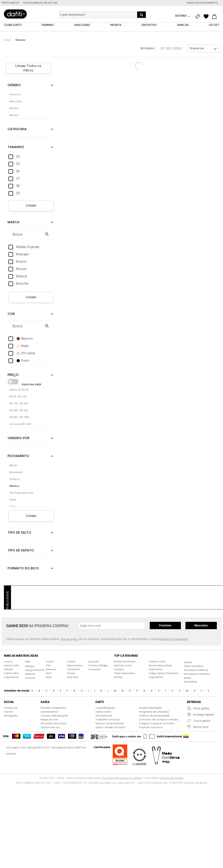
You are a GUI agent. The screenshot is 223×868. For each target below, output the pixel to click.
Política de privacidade (154, 716)
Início (7, 40)
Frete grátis (201, 708)
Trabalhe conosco (108, 719)
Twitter (8, 712)
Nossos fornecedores (110, 723)
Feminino (165, 626)
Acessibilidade (105, 708)
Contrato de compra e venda (158, 719)
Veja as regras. (69, 639)
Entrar (181, 16)
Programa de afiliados (154, 712)
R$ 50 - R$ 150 (18, 397)
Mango (30, 666)
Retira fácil (201, 727)
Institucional (104, 716)
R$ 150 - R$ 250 (18, 404)
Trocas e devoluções (54, 716)
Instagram (11, 716)
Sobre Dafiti (103, 712)
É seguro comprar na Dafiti (157, 723)
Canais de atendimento (202, 3)
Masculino (201, 626)
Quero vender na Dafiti (110, 727)
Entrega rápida (204, 715)
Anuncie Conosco (151, 727)
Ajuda (188, 662)
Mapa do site (49, 719)
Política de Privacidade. (174, 639)
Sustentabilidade (150, 708)
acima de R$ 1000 (20, 424)
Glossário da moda (53, 723)
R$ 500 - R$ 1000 (19, 417)
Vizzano (20, 40)
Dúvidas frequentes (53, 708)
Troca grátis (202, 721)
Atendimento (49, 712)
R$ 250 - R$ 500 (18, 410)
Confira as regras (172, 778)
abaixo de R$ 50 (19, 390)
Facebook (11, 708)
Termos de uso (50, 727)
